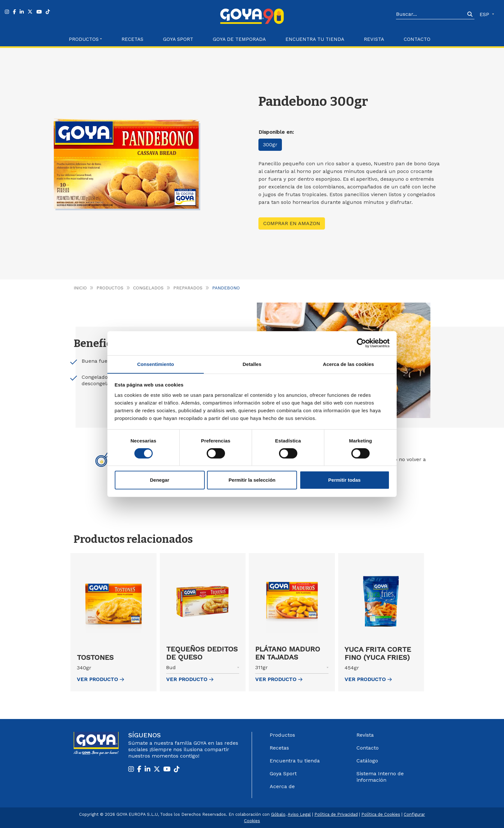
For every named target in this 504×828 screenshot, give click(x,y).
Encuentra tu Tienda (315, 39)
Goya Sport (178, 39)
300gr (270, 145)
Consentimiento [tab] (156, 364)
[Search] (431, 14)
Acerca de (282, 786)
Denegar (159, 480)
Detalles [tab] (252, 364)
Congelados (149, 288)
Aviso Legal (299, 814)
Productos (110, 288)
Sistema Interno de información (380, 777)
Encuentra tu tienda (295, 761)
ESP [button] (485, 14)
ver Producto (100, 679)
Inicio (80, 288)
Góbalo (278, 814)
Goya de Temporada (239, 39)
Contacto (417, 39)
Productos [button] (84, 39)
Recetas (132, 39)
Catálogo (367, 761)
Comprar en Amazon (292, 223)
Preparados (188, 288)
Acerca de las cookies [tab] (349, 364)
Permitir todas (344, 480)
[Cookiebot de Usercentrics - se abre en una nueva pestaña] (361, 343)
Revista (374, 39)
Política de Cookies (381, 814)
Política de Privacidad (336, 814)
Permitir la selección (252, 480)
